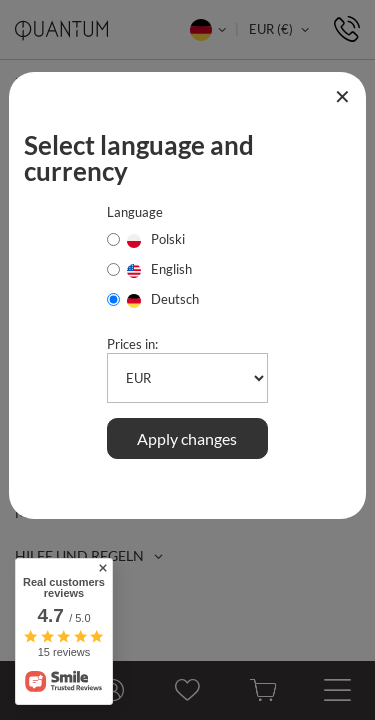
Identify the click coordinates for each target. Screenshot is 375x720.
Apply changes (187, 438)
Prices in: (132, 344)
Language (135, 212)
